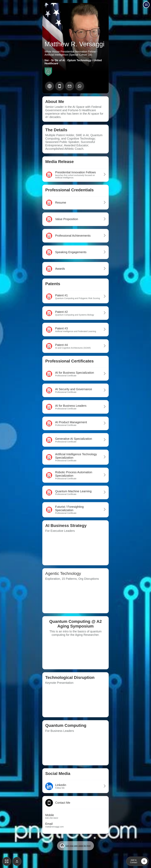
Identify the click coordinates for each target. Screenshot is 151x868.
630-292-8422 (52, 818)
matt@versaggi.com (54, 827)
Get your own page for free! (75, 846)
